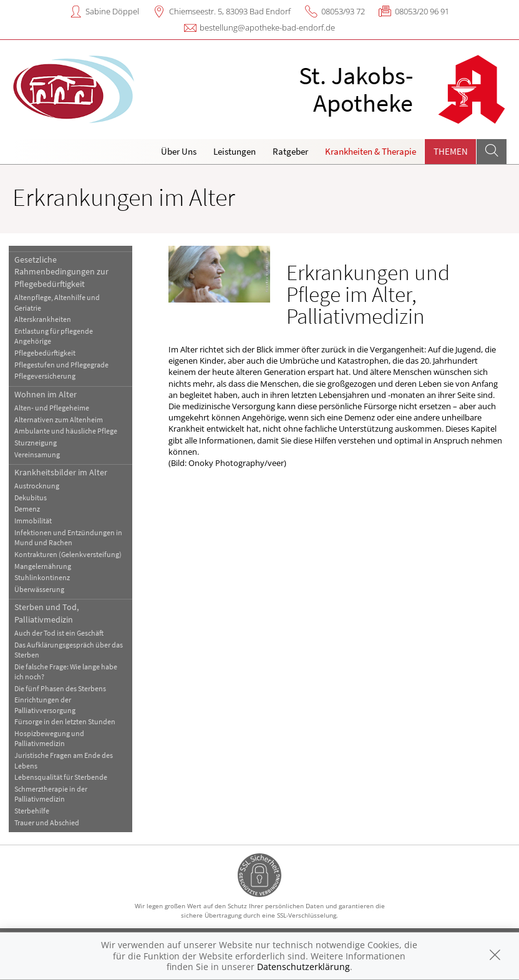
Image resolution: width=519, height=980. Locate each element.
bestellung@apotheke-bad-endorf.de (267, 27)
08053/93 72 (343, 11)
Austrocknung (37, 486)
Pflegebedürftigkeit (45, 353)
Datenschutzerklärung (303, 967)
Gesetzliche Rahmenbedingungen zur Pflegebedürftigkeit (61, 272)
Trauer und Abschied (47, 822)
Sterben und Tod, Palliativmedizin (46, 613)
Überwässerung (39, 589)
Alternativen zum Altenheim (59, 420)
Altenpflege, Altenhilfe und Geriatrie (57, 302)
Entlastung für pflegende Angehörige (54, 336)
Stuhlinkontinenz (42, 577)
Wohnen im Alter (46, 394)
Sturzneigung (36, 443)
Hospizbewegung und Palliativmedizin (49, 738)
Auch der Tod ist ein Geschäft (59, 633)
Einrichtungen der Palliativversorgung (45, 705)
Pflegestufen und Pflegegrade (61, 365)
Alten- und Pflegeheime (52, 408)
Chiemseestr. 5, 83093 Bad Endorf (230, 11)
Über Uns (179, 151)
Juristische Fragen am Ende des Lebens (64, 760)
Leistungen (235, 151)
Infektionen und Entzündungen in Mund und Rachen (68, 537)
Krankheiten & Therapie (371, 151)
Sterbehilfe (32, 811)
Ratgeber (290, 151)
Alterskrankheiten (43, 319)
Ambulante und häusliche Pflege (66, 431)
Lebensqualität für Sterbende (61, 777)
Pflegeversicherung (45, 376)
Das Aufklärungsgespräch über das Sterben (69, 650)
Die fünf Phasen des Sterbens (60, 688)
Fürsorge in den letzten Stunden (65, 721)
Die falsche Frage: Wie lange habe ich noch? (66, 672)
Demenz (27, 509)
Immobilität (33, 521)
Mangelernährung (43, 566)
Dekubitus (31, 497)
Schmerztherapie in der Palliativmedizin (51, 794)
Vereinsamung (37, 454)
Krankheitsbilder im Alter (61, 472)
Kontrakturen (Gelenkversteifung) (68, 554)
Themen (451, 151)
